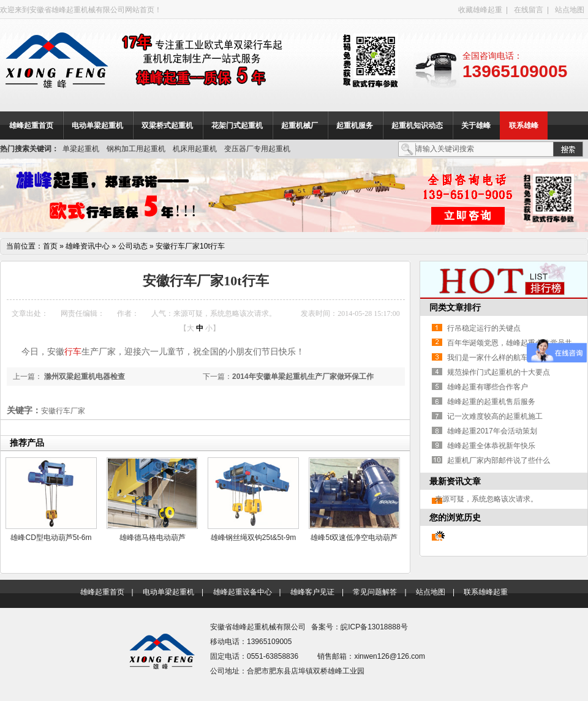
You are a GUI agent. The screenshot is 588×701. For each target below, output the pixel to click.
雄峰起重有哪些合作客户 (488, 387)
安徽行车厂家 (63, 411)
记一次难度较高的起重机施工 (495, 416)
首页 (50, 246)
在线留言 (529, 10)
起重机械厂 (300, 126)
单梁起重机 (81, 149)
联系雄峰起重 (486, 592)
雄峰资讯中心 (88, 246)
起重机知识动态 (417, 126)
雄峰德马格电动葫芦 (153, 538)
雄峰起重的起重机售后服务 (491, 402)
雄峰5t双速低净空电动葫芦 (354, 538)
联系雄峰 (524, 126)
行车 (73, 351)
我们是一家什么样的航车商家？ (499, 358)
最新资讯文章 (455, 481)
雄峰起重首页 (31, 126)
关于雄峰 (476, 126)
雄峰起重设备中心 (243, 592)
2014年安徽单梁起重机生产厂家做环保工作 (303, 377)
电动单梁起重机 (97, 126)
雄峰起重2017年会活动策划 (492, 431)
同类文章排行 (455, 307)
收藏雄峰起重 (480, 10)
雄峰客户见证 (312, 592)
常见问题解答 (375, 592)
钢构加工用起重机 (136, 149)
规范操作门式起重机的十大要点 (499, 372)
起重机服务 (355, 126)
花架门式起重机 (237, 126)
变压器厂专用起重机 (257, 149)
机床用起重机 (195, 149)
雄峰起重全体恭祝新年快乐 (491, 446)
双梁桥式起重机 (167, 126)
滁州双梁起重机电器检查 (84, 377)
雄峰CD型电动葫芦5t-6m (51, 538)
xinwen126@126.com (390, 656)
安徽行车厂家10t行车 (190, 246)
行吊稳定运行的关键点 (484, 328)
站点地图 (570, 10)
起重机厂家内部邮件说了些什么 (499, 460)
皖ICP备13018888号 (374, 627)
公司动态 (133, 246)
